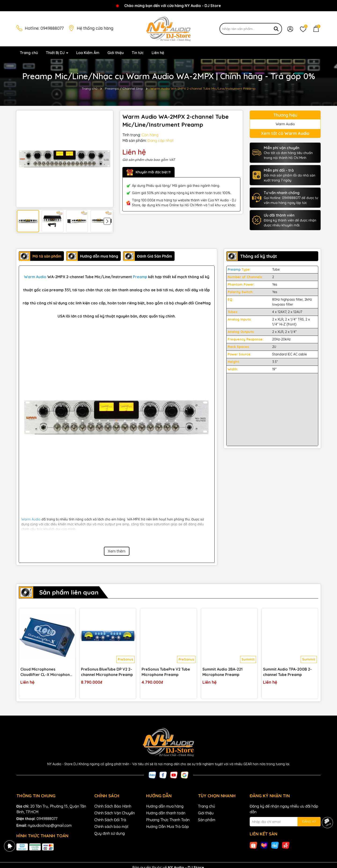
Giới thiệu (116, 53)
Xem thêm (117, 551)
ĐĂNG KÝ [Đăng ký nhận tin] (309, 821)
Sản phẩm (207, 820)
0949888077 (52, 28)
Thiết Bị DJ (56, 53)
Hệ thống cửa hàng (95, 28)
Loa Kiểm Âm (88, 53)
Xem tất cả (285, 133)
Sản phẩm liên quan (69, 592)
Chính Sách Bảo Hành (113, 806)
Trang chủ (29, 53)
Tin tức (138, 53)
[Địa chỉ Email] (285, 822)
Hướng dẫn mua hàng (165, 806)
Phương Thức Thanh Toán (168, 820)
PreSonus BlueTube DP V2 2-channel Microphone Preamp (107, 672)
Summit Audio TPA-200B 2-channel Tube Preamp (287, 672)
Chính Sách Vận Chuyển (115, 813)
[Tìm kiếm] (276, 29)
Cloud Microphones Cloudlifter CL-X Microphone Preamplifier (46, 672)
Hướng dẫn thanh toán (166, 813)
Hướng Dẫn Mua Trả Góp (167, 827)
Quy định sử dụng (110, 833)
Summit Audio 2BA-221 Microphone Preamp (222, 672)
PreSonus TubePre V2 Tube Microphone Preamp (166, 672)
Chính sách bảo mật (111, 827)
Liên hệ (158, 53)
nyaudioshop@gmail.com (50, 825)
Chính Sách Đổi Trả (110, 820)
